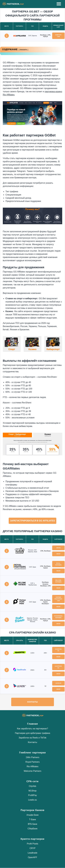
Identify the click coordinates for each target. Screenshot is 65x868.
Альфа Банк (32, 815)
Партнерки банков (32, 810)
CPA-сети (32, 781)
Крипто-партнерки (33, 839)
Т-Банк (32, 819)
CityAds (32, 786)
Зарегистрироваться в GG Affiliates (32, 521)
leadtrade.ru (58, 667)
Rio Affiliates (33, 766)
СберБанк (33, 829)
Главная (32, 724)
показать (23, 50)
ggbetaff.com (58, 36)
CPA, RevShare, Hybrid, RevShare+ (46, 602)
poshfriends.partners (58, 617)
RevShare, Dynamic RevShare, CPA (45, 584)
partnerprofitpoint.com (58, 599)
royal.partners (58, 564)
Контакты (32, 702)
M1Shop (33, 791)
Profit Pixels (32, 844)
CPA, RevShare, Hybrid (46, 567)
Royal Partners (33, 762)
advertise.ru (58, 650)
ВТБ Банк (33, 824)
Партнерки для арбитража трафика (33, 733)
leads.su (58, 683)
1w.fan (58, 548)
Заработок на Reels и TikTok (32, 738)
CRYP (32, 848)
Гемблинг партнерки (32, 753)
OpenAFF (32, 857)
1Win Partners (32, 757)
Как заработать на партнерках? (32, 729)
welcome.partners (58, 581)
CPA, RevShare (45, 551)
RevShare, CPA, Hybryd (46, 36)
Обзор (58, 554)
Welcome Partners (32, 771)
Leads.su (32, 800)
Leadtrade (32, 853)
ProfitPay (32, 795)
